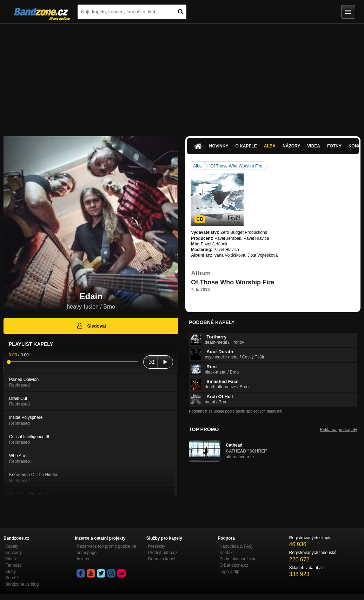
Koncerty (14, 553)
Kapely (12, 546)
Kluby (11, 572)
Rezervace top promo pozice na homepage (106, 549)
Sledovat (91, 326)
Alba (270, 146)
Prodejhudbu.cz (163, 553)
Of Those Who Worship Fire (236, 166)
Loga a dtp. (230, 572)
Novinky (219, 146)
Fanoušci (14, 565)
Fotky (334, 146)
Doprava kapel (162, 559)
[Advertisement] (182, 77)
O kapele (246, 146)
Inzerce (83, 559)
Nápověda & (236, 546)
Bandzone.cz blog (22, 584)
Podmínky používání (239, 559)
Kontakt (227, 553)
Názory (291, 146)
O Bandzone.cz (234, 565)
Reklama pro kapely (338, 430)
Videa (314, 146)
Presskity (157, 546)
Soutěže (13, 578)
